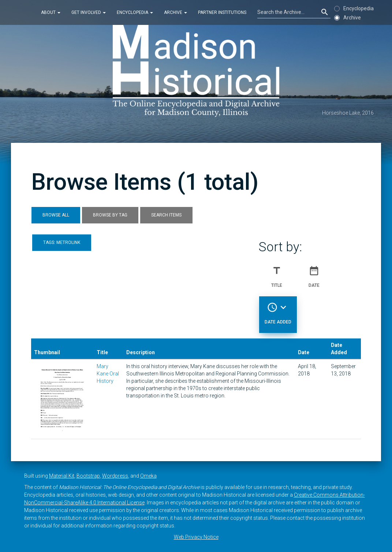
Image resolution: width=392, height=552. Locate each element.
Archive (176, 12)
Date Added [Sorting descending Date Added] (278, 310)
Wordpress (115, 476)
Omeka (148, 476)
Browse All (56, 215)
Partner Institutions (222, 12)
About (51, 12)
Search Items (166, 215)
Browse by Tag (110, 215)
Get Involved (89, 12)
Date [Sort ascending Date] (314, 274)
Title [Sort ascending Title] (277, 274)
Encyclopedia (135, 12)
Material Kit (62, 476)
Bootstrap (88, 476)
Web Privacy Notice (196, 537)
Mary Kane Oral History (108, 374)
